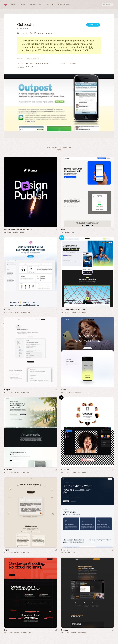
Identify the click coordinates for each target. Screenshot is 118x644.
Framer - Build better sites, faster (18, 229)
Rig (6, 630)
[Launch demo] (113, 310)
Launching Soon (26, 312)
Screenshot (93, 25)
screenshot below (63, 44)
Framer (61, 397)
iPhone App (37, 59)
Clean (29, 59)
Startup (78, 392)
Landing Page (44, 63)
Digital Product (34, 63)
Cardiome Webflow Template (73, 310)
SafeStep (8, 470)
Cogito (7, 390)
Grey (75, 63)
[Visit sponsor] (56, 230)
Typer (7, 550)
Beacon (64, 550)
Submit (59, 150)
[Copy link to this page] (34, 25)
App (27, 63)
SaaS (73, 553)
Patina (7, 310)
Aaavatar (65, 470)
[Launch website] (113, 230)
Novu (63, 390)
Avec (63, 229)
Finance (68, 553)
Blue (71, 63)
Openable (65, 630)
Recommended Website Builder (14, 232)
